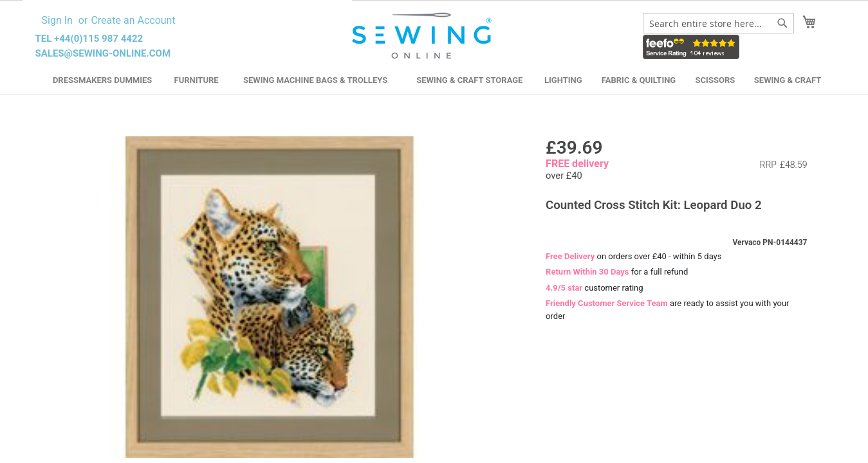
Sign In (57, 20)
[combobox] (718, 23)
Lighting (563, 80)
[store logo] (424, 36)
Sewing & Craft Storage (469, 80)
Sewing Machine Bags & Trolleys (315, 80)
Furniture (197, 80)
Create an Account (133, 20)
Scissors (716, 80)
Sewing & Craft (788, 80)
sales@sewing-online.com (103, 53)
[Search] (782, 23)
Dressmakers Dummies (102, 80)
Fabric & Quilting (639, 80)
